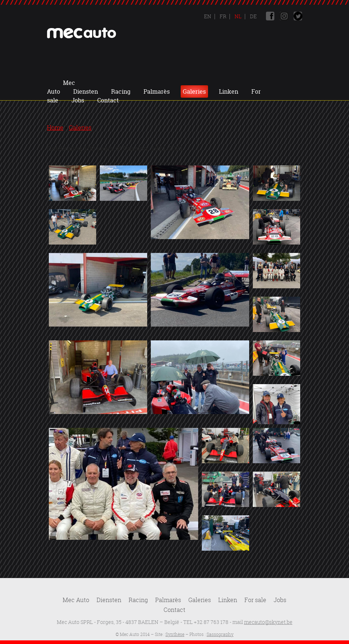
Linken (264, 83)
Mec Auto (82, 83)
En (208, 16)
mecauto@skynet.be (268, 622)
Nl (238, 16)
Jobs (166, 91)
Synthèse (175, 634)
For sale (255, 600)
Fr (222, 16)
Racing (156, 83)
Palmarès (192, 83)
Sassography (220, 634)
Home (55, 128)
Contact (196, 91)
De (253, 16)
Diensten (121, 83)
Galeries (230, 83)
